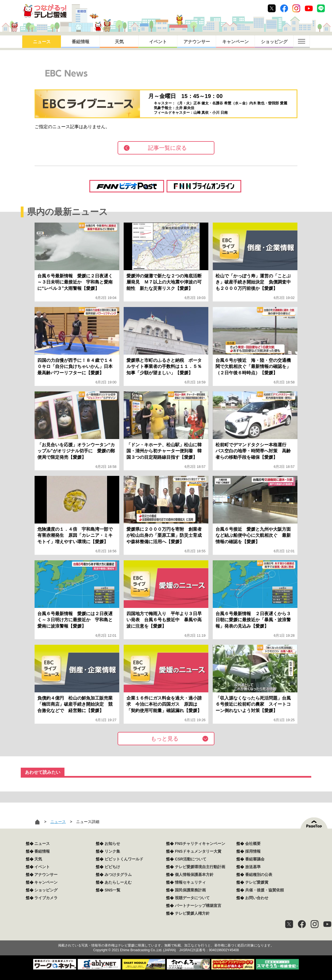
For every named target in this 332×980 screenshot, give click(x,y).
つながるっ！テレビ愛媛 (166, 936)
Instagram (296, 8)
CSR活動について (191, 859)
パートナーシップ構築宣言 (198, 906)
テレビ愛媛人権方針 (192, 913)
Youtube (309, 8)
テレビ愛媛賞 (257, 882)
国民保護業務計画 (190, 890)
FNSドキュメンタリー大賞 (198, 851)
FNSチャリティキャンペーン (200, 844)
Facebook (284, 8)
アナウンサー (197, 42)
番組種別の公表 (259, 875)
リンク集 (112, 851)
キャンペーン (235, 42)
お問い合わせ (257, 898)
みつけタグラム (118, 875)
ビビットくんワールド (124, 859)
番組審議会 (255, 859)
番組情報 (81, 42)
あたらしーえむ (118, 882)
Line (321, 8)
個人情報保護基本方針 (194, 875)
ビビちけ (112, 867)
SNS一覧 (112, 890)
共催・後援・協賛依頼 (264, 890)
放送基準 (253, 867)
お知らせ (112, 844)
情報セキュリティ (190, 882)
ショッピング (274, 42)
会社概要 (253, 844)
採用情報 (253, 851)
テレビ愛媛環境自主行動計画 (200, 867)
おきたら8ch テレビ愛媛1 (45, 11)
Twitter (272, 8)
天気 (119, 42)
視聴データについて (192, 898)
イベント (158, 42)
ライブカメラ (46, 898)
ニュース (42, 42)
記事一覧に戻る (167, 148)
